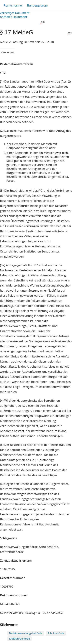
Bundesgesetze (37, 5)
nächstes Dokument (14, 17)
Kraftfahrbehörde (19, 639)
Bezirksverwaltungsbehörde (26, 633)
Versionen (7, 52)
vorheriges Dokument (15, 13)
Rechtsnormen (14, 5)
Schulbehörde (56, 633)
